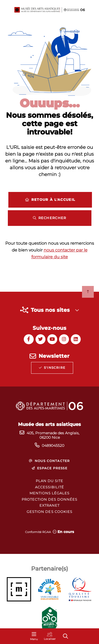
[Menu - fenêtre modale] (34, 636)
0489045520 (53, 446)
